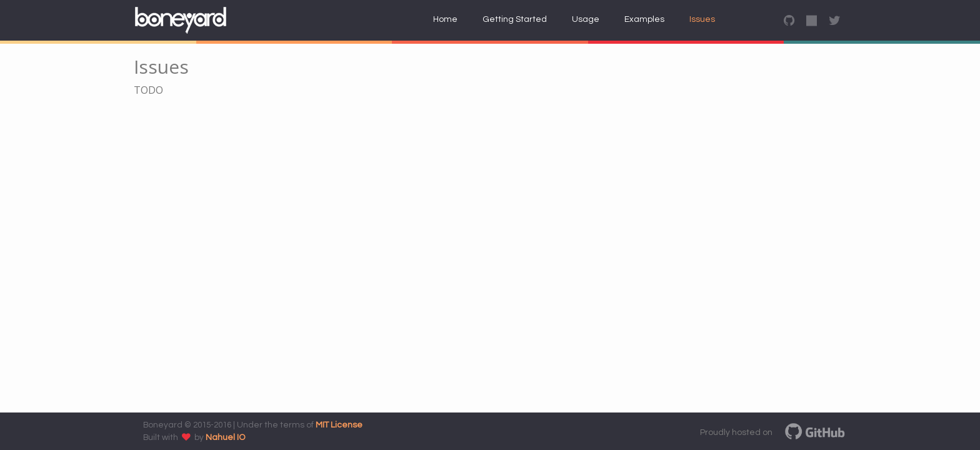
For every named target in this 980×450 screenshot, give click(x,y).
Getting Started (515, 19)
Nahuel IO (225, 437)
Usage (586, 19)
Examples (644, 19)
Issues (702, 19)
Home (445, 19)
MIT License (339, 425)
